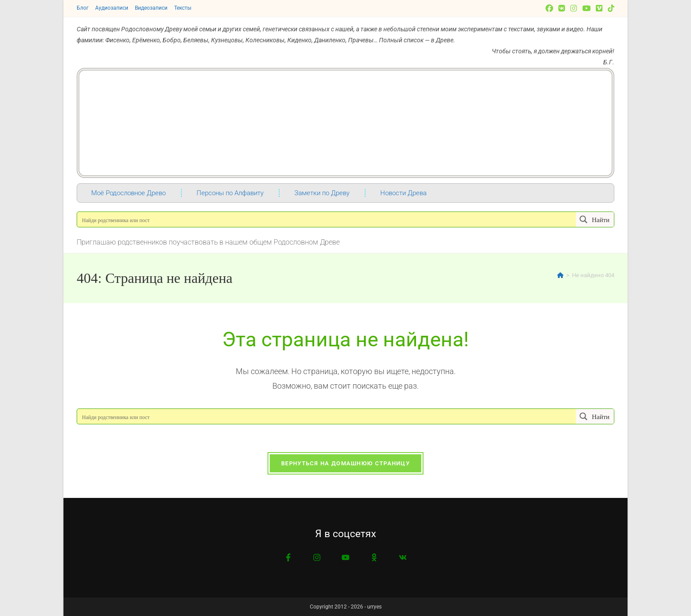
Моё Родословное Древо (128, 193)
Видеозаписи (151, 8)
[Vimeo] (599, 8)
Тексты (183, 8)
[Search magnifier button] (595, 219)
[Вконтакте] (562, 8)
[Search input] (327, 219)
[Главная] (560, 275)
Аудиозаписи (112, 8)
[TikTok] (610, 8)
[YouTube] (586, 8)
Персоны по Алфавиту (230, 193)
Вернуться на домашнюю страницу (345, 463)
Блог (83, 8)
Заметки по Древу (322, 193)
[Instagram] (574, 8)
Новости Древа (403, 193)
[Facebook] (549, 8)
